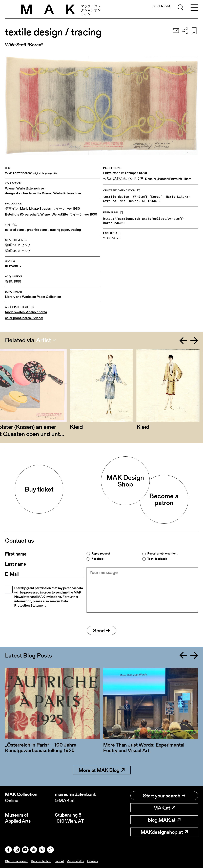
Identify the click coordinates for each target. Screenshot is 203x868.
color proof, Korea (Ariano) (24, 318)
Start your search (164, 796)
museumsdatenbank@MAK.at (76, 797)
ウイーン (59, 209)
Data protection (41, 861)
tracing (76, 230)
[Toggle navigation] (194, 8)
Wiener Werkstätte (54, 214)
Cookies (93, 861)
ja (168, 6)
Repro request (101, 554)
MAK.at (164, 808)
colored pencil (15, 230)
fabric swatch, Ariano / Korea (26, 312)
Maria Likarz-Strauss (35, 209)
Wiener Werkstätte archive (24, 188)
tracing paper (59, 230)
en (161, 6)
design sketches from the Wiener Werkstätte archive (43, 193)
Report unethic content (162, 554)
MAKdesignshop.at (164, 832)
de (154, 6)
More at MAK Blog (102, 770)
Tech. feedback (157, 559)
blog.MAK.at (164, 820)
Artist (44, 340)
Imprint (59, 861)
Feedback (98, 559)
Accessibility (76, 861)
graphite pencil (38, 230)
